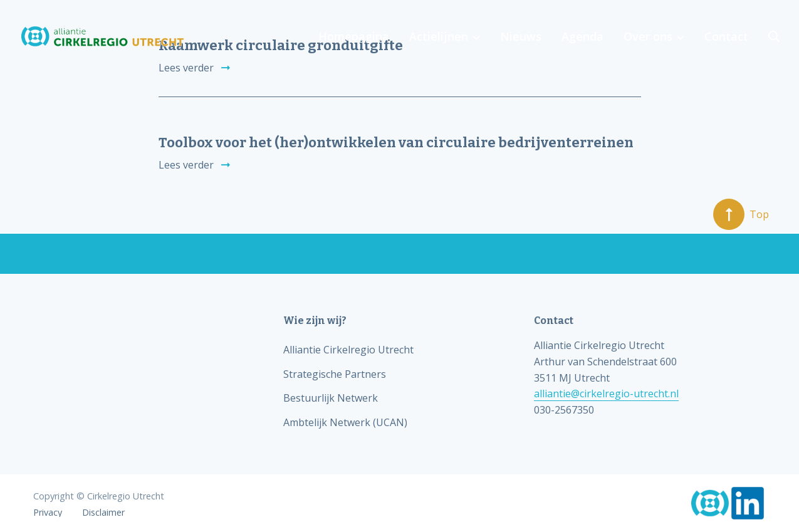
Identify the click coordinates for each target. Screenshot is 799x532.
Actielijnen (439, 36)
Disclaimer (103, 513)
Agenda (582, 36)
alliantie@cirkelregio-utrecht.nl (606, 394)
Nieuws (521, 36)
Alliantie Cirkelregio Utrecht (348, 350)
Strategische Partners (335, 374)
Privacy (48, 513)
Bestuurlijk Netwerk (331, 398)
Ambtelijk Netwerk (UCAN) (345, 422)
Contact (726, 36)
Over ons (648, 36)
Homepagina (354, 36)
